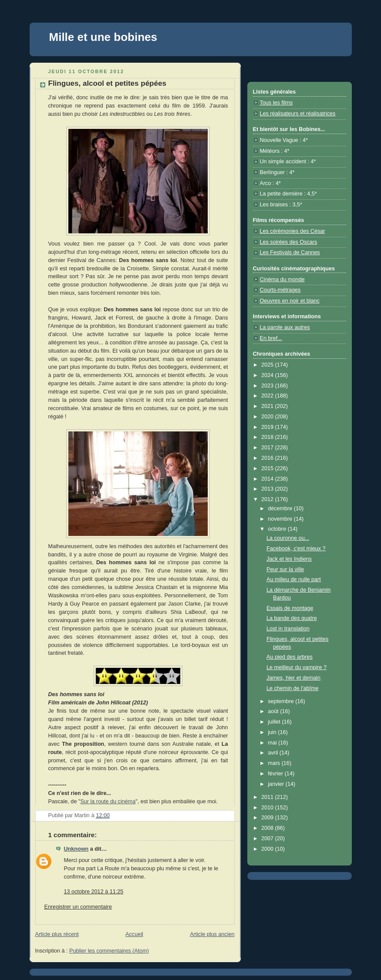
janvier (277, 784)
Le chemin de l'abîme (292, 688)
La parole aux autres (285, 327)
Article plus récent (57, 934)
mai (273, 743)
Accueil (134, 934)
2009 (268, 818)
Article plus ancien (212, 934)
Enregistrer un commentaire (78, 907)
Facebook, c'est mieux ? (296, 549)
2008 (268, 828)
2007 (268, 839)
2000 (268, 849)
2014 (268, 479)
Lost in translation (288, 629)
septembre (282, 701)
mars (275, 763)
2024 (268, 375)
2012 (268, 499)
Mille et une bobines (103, 37)
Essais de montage (290, 608)
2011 (268, 797)
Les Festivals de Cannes (290, 253)
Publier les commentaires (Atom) (109, 951)
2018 (268, 437)
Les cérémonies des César (293, 231)
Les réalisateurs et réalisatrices (298, 114)
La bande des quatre (292, 618)
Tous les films (276, 103)
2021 (268, 406)
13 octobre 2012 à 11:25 (94, 892)
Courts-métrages (280, 290)
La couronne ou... (288, 538)
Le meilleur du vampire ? (297, 667)
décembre (281, 509)
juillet (275, 722)
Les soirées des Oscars (289, 242)
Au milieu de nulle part (294, 579)
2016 (268, 458)
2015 (268, 468)
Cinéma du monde (282, 280)
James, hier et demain (293, 678)
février (276, 774)
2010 (268, 808)
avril (274, 753)
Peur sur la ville (285, 569)
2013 (268, 489)
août (274, 711)
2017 (268, 448)
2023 (268, 386)
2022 (268, 396)
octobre (278, 529)
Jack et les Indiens (289, 559)
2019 (268, 427)
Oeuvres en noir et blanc (290, 301)
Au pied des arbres (290, 657)
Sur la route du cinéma (108, 802)
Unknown (76, 849)
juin (273, 732)
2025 (268, 365)
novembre (281, 519)
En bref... (271, 338)
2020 (268, 417)
